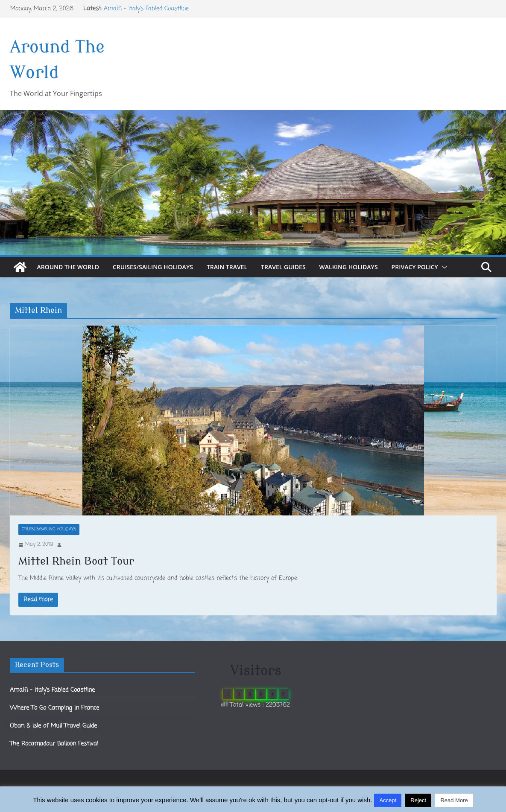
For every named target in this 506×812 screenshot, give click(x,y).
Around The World (68, 267)
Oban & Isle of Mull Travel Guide (53, 726)
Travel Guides (283, 267)
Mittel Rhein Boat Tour (76, 561)
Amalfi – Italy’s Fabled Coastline (146, 9)
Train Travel (227, 267)
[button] (443, 267)
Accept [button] (388, 800)
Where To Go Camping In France (54, 708)
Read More (454, 800)
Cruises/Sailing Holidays (153, 267)
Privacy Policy (415, 267)
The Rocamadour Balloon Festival (54, 744)
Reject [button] (418, 800)
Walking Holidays (349, 267)
